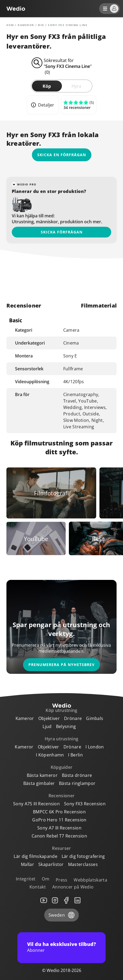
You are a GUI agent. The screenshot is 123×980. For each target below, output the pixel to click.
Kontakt (38, 887)
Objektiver (49, 718)
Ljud (47, 726)
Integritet (26, 879)
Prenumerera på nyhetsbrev (61, 665)
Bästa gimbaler (39, 783)
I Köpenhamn (50, 755)
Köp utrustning (61, 710)
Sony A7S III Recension (36, 804)
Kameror (26, 25)
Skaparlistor (51, 864)
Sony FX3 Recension (85, 804)
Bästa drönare (77, 775)
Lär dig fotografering (83, 856)
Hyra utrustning (62, 739)
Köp (47, 86)
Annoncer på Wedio (73, 887)
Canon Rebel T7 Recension (59, 836)
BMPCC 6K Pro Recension (59, 812)
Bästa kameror (42, 775)
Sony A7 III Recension (59, 828)
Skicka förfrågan (62, 232)
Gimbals (95, 718)
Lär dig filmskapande (35, 856)
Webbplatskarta (90, 880)
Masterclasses (83, 864)
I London (95, 747)
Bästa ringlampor (77, 783)
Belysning (66, 726)
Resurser (61, 848)
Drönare (73, 718)
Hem (10, 25)
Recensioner (62, 796)
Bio (41, 25)
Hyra (76, 86)
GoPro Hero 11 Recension (59, 820)
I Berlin (75, 755)
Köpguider (62, 767)
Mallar (27, 864)
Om (46, 879)
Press (62, 880)
